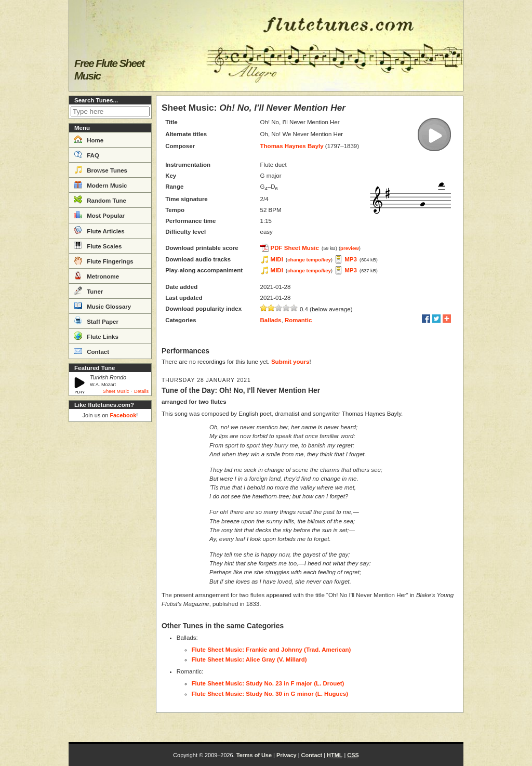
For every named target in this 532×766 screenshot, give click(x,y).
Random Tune (100, 200)
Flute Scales (98, 245)
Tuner (88, 290)
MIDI (277, 259)
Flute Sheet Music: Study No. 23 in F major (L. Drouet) (268, 683)
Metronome (96, 275)
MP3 (351, 259)
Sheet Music (116, 391)
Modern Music (101, 184)
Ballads (271, 320)
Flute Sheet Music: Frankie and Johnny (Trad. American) (271, 650)
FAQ (87, 154)
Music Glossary (102, 306)
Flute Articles (99, 230)
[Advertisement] (110, 582)
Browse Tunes (101, 169)
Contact (91, 351)
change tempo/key (309, 260)
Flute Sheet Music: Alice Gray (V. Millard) (249, 659)
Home (89, 139)
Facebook (123, 415)
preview (350, 248)
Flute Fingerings (104, 260)
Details (141, 391)
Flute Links (96, 336)
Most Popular (99, 215)
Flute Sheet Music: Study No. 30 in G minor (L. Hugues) (270, 694)
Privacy (287, 755)
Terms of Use (254, 755)
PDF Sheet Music (295, 248)
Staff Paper (96, 321)
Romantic (298, 320)
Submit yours (290, 362)
